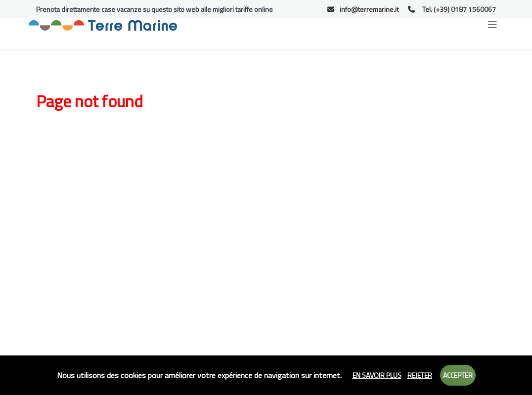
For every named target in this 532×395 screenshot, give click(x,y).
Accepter (458, 375)
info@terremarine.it (363, 9)
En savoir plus (377, 375)
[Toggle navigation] (492, 25)
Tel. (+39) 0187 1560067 (452, 9)
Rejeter (420, 375)
